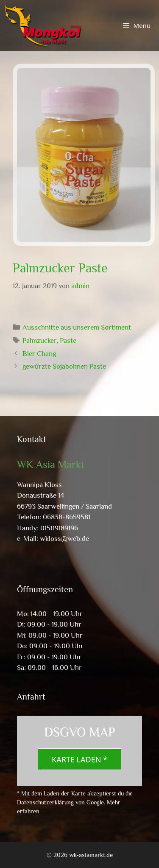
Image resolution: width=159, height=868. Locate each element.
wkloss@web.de (64, 539)
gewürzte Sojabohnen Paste (64, 366)
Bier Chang (39, 354)
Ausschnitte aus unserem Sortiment (77, 327)
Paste (68, 340)
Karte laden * (79, 759)
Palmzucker (39, 340)
